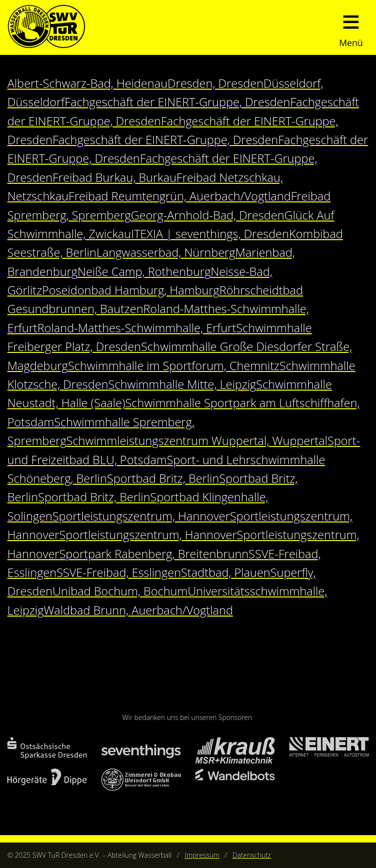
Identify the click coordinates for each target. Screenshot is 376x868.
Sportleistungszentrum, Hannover (141, 516)
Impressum (202, 855)
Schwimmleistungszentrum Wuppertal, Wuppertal (197, 440)
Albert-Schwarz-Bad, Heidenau (87, 83)
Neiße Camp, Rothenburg (144, 271)
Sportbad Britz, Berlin (163, 478)
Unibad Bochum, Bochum (120, 591)
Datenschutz (252, 855)
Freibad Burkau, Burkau (114, 177)
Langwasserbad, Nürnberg (166, 252)
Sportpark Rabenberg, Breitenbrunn (154, 554)
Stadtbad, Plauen (226, 572)
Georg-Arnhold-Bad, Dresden (207, 215)
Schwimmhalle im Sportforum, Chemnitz (174, 365)
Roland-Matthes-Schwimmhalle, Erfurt (137, 328)
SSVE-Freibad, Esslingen (118, 572)
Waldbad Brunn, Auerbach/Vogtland (138, 610)
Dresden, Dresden (215, 83)
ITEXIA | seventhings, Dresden (210, 234)
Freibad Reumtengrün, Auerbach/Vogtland (180, 196)
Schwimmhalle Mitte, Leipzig (182, 384)
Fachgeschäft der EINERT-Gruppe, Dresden (177, 102)
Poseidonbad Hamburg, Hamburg (131, 290)
